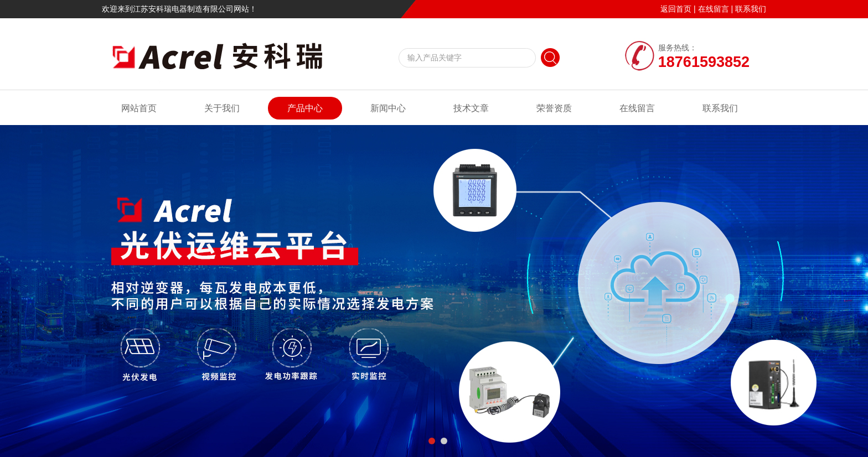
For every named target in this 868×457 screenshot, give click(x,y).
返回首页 (676, 9)
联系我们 (751, 9)
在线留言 (714, 9)
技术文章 (471, 108)
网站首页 (139, 108)
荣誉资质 (554, 108)
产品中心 (305, 108)
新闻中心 (388, 108)
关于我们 (222, 108)
